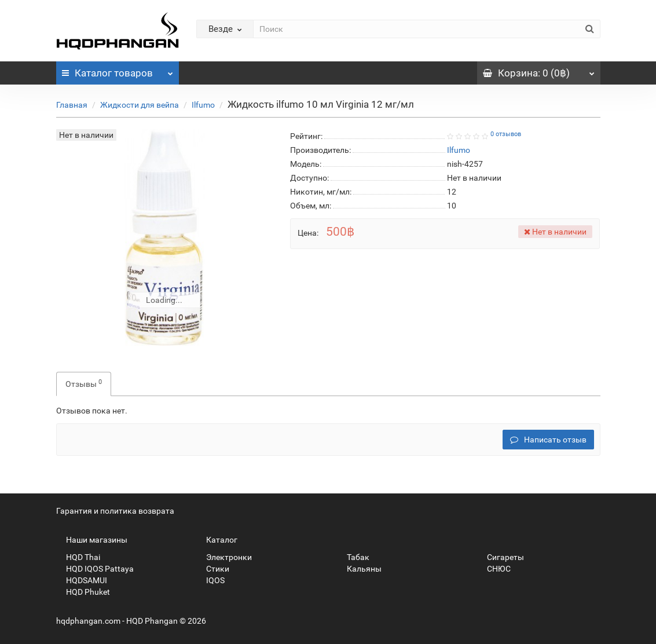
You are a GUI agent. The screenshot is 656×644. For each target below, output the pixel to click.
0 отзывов (506, 134)
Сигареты (501, 557)
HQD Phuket (83, 592)
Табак (353, 557)
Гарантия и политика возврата (115, 511)
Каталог (118, 70)
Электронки (224, 557)
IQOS (210, 580)
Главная (72, 105)
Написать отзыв (548, 440)
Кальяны (359, 569)
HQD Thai (78, 557)
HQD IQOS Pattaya (95, 569)
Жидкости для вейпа (140, 105)
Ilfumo (203, 105)
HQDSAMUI (82, 580)
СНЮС (494, 569)
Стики (213, 569)
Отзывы (84, 383)
